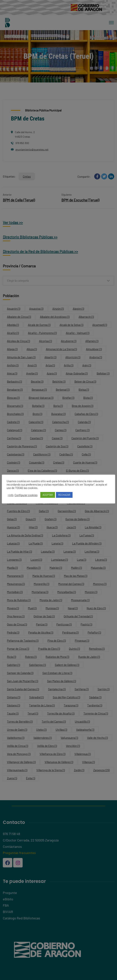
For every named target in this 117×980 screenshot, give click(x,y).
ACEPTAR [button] (48, 495)
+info (11, 495)
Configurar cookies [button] (26, 495)
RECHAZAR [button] (64, 495)
